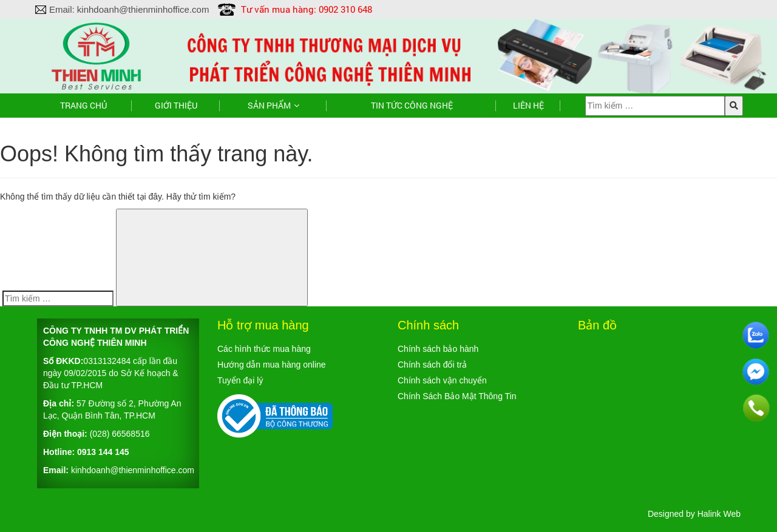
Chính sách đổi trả (432, 365)
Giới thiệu (176, 105)
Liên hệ (528, 105)
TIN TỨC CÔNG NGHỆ (412, 105)
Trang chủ (83, 105)
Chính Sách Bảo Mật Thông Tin (457, 396)
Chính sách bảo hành (438, 349)
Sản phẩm (269, 105)
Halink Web (719, 514)
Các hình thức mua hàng (264, 349)
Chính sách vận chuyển (442, 380)
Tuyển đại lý (240, 380)
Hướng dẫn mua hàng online (272, 365)
